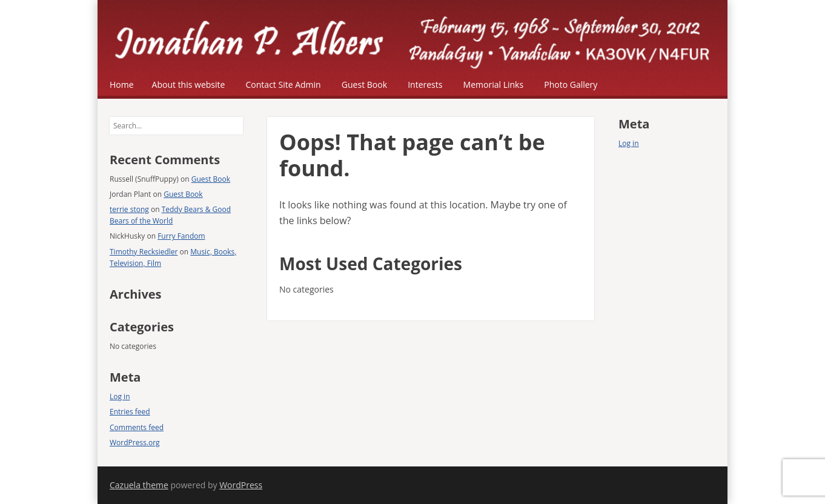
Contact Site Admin (283, 85)
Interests (425, 85)
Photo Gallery (571, 85)
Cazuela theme (139, 485)
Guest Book (364, 85)
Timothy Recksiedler (144, 252)
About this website (189, 85)
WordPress (241, 485)
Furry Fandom (181, 236)
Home (122, 85)
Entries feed (130, 412)
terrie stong (129, 209)
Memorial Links (494, 85)
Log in (120, 396)
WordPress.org (135, 443)
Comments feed (137, 427)
